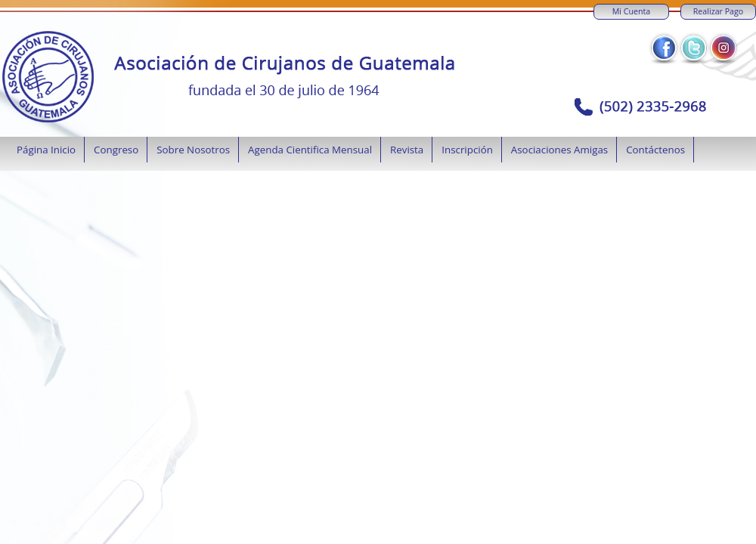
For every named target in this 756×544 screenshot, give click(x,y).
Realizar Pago (718, 11)
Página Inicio (46, 150)
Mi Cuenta (631, 11)
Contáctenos (655, 150)
